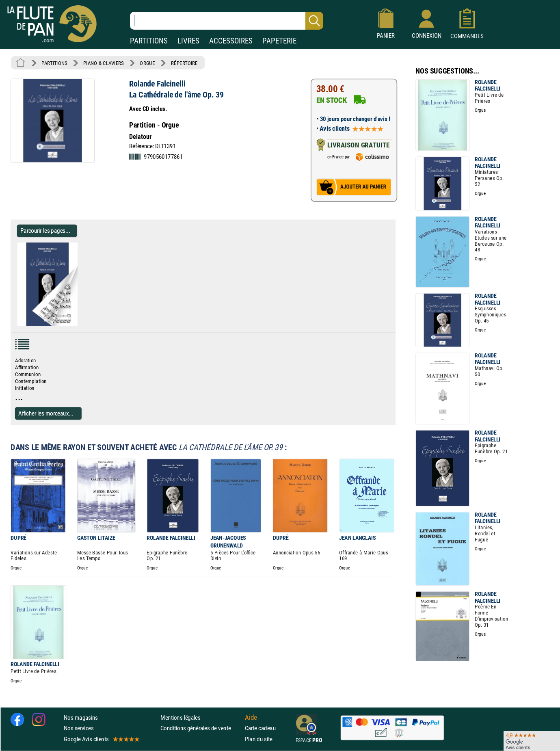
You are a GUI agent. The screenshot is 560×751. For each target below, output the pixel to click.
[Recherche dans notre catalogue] (227, 21)
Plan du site (259, 739)
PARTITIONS (149, 41)
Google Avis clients (101, 739)
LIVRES (188, 41)
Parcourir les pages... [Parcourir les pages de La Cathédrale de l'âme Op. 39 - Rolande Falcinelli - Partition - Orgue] (45, 231)
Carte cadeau (260, 728)
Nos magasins (81, 717)
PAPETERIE (279, 41)
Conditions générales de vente (201, 728)
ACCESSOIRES (231, 41)
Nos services (79, 728)
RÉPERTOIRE (184, 63)
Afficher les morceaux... (46, 413)
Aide (251, 718)
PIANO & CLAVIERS (104, 63)
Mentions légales (180, 717)
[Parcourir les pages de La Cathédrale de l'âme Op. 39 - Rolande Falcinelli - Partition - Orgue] (81, 324)
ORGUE (147, 63)
